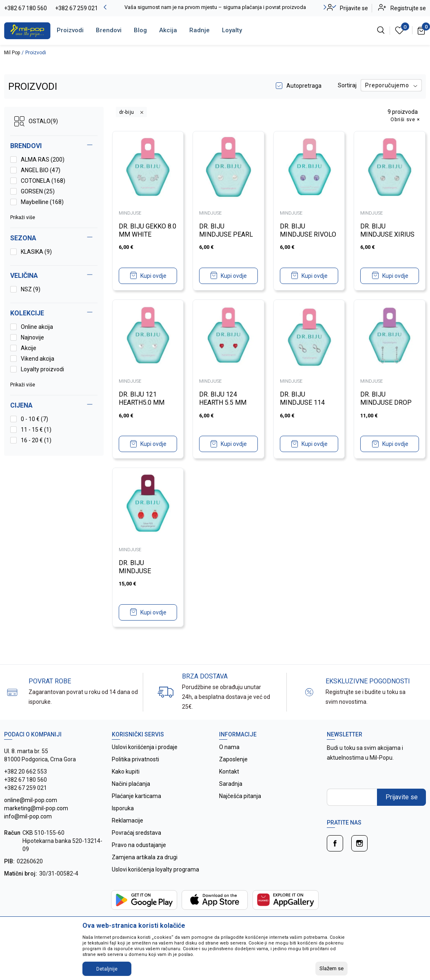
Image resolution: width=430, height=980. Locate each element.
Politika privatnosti (135, 759)
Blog (140, 30)
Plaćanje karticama (136, 796)
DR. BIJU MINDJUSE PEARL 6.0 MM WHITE (226, 234)
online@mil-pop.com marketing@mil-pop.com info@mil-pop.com (36, 808)
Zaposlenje (233, 759)
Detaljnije (107, 969)
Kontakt (229, 772)
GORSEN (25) (38, 191)
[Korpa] (422, 30)
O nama (229, 747)
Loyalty (232, 30)
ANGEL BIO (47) (41, 170)
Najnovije (32, 337)
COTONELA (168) (43, 181)
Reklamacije (127, 820)
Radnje (199, 30)
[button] (54, 406)
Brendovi (109, 30)
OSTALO (36, 121)
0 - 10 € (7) (34, 419)
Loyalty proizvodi (42, 369)
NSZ (31, 289)
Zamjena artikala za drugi (145, 857)
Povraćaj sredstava (136, 833)
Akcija (168, 30)
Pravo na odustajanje (139, 845)
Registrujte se (408, 8)
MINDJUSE (130, 213)
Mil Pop (12, 53)
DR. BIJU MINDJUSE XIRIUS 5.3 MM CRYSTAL (387, 234)
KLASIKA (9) (36, 252)
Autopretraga (304, 86)
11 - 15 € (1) (36, 430)
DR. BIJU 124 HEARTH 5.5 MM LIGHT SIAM (223, 402)
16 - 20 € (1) (36, 440)
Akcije (29, 348)
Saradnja (231, 784)
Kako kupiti (126, 772)
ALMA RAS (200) (43, 160)
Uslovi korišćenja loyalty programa (155, 869)
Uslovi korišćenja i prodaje (145, 747)
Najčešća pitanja (240, 796)
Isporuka (123, 808)
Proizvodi (70, 30)
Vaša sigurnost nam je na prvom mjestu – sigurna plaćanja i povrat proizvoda (215, 7)
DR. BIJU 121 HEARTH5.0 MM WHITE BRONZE (142, 402)
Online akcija (37, 327)
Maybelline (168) (42, 202)
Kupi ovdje (153, 276)
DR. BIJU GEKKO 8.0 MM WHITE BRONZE (147, 234)
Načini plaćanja (131, 784)
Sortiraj (347, 85)
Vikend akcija (38, 359)
